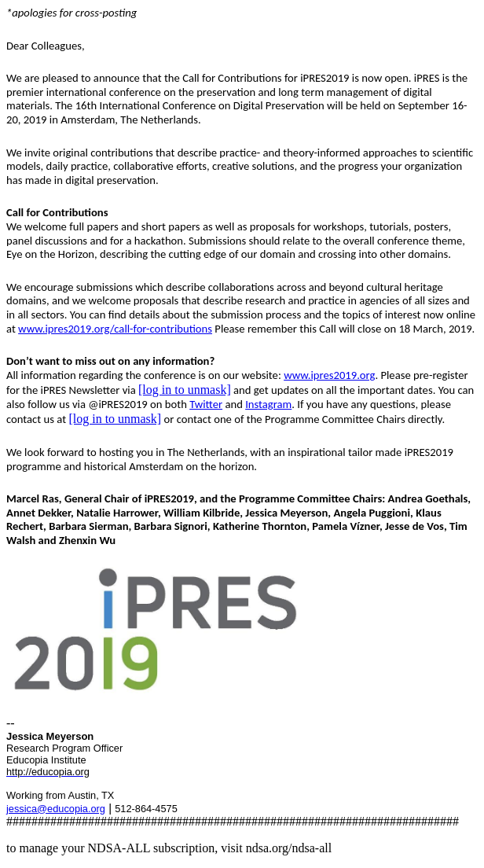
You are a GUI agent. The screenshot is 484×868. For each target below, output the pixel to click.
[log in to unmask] (185, 390)
